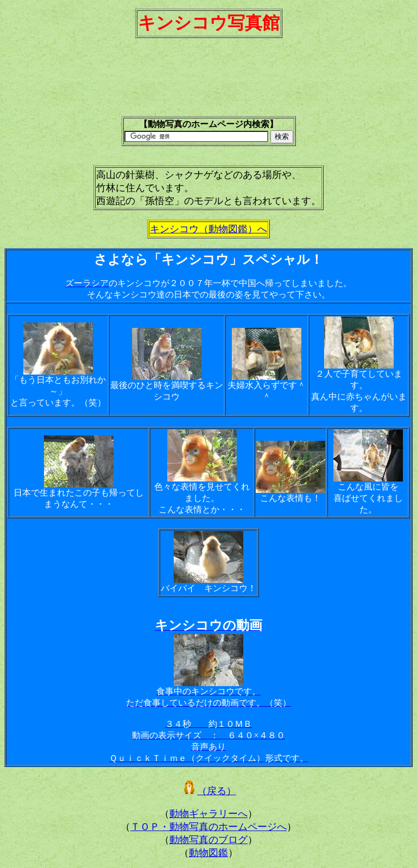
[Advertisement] (208, 82)
